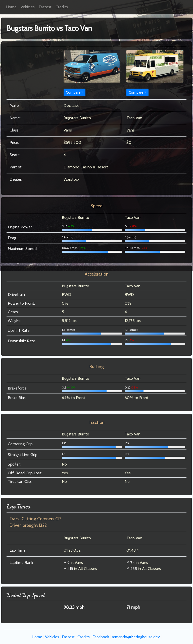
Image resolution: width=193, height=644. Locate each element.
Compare (73, 92)
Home (11, 7)
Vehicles (28, 7)
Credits (62, 7)
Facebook (101, 637)
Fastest (45, 7)
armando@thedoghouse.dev (136, 637)
